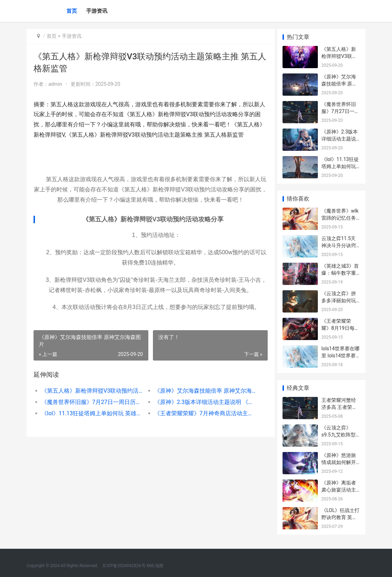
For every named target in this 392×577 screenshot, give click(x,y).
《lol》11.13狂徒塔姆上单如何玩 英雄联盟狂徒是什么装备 (91, 413)
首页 (72, 11)
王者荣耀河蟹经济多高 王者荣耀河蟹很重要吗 (339, 407)
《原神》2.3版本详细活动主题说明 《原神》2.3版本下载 (202, 402)
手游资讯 (97, 11)
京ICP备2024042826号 (123, 566)
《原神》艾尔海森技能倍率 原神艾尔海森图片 (202, 391)
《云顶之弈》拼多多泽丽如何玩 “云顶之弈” (339, 300)
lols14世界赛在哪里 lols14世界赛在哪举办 (340, 355)
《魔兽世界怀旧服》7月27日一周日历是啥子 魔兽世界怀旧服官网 (91, 402)
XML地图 (155, 566)
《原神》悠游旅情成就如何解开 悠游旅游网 (339, 462)
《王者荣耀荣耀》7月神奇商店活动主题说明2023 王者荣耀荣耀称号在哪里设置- (202, 413)
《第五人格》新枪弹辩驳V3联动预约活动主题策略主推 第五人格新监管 (91, 391)
